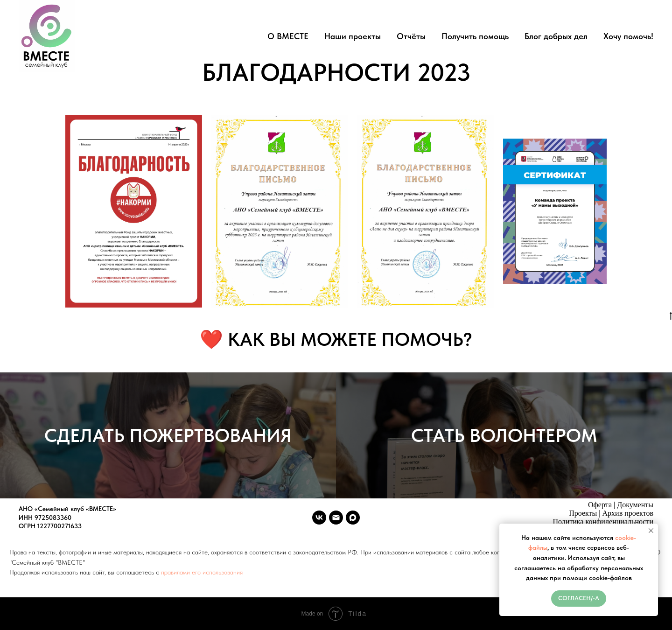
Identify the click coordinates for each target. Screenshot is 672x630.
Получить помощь (475, 36)
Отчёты (411, 36)
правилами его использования (202, 572)
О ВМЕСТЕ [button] (288, 36)
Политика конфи (579, 521)
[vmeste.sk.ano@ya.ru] (336, 518)
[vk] (319, 518)
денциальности (629, 521)
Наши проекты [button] (353, 36)
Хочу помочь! (628, 36)
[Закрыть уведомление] (651, 531)
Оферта (600, 505)
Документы (635, 505)
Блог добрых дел (556, 36)
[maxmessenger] (353, 518)
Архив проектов (628, 513)
